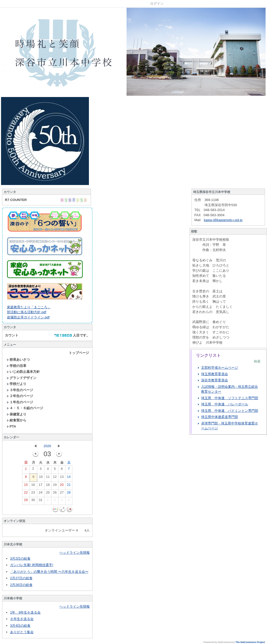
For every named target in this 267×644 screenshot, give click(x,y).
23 (33, 494)
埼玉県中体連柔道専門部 (220, 417)
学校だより (17, 384)
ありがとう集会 (22, 632)
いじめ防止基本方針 (23, 372)
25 (48, 494)
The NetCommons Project (250, 642)
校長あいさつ (18, 360)
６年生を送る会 (22, 619)
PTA (11, 426)
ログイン (157, 3)
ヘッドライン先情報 (75, 553)
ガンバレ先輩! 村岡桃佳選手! (32, 565)
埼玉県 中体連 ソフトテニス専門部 (230, 398)
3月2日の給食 (20, 558)
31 (41, 501)
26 (55, 494)
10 (41, 478)
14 (69, 478)
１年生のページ (20, 402)
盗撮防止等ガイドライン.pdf (28, 317)
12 (55, 478)
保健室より (17, 414)
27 (62, 494)
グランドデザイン (22, 378)
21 (69, 486)
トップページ (79, 353)
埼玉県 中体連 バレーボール (225, 404)
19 (55, 486)
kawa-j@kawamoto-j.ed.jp (223, 220)
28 (69, 494)
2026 (47, 446)
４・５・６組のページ (25, 408)
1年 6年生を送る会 (25, 612)
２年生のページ (20, 396)
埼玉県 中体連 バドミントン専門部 (230, 411)
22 (26, 494)
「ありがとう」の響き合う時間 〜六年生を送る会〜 (49, 572)
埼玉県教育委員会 (215, 374)
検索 (257, 361)
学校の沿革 (17, 366)
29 (26, 501)
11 (48, 478)
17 (41, 486)
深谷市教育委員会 (215, 380)
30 (33, 501)
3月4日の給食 (20, 626)
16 (33, 486)
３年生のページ (20, 390)
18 (48, 486)
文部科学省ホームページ (220, 368)
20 (62, 486)
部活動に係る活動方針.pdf (27, 312)
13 (62, 478)
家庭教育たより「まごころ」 (29, 307)
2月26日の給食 (21, 585)
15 (26, 486)
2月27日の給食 (21, 578)
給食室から (17, 420)
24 (41, 494)
